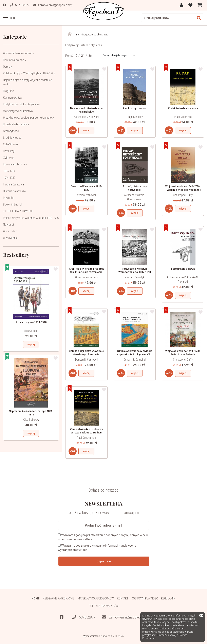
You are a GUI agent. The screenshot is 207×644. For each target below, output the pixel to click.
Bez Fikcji (9, 151)
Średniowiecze (12, 137)
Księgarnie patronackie (58, 598)
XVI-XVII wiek (11, 144)
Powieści (9, 198)
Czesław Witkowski (86, 195)
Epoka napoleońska (15, 164)
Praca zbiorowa (183, 117)
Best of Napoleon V (15, 60)
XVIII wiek (9, 158)
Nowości (8, 224)
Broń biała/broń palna (16, 124)
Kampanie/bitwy (13, 97)
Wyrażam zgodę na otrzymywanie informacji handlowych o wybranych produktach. (97, 548)
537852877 (84, 617)
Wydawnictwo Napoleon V (19, 53)
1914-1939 (9, 178)
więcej (31, 344)
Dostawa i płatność (145, 598)
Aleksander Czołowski (86, 117)
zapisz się (104, 561)
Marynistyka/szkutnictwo (18, 111)
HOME (35, 598)
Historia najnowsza (14, 191)
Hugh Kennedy (135, 117)
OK (201, 616)
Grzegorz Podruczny (86, 277)
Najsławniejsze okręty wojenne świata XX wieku (28, 82)
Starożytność (11, 131)
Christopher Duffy (183, 195)
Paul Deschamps (86, 437)
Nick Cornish (31, 331)
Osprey (7, 66)
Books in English (13, 204)
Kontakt (123, 598)
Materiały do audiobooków (96, 598)
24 (83, 55)
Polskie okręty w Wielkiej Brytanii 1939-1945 (29, 73)
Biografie (8, 91)
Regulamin (168, 598)
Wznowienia (10, 238)
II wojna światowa (13, 184)
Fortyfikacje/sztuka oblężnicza (21, 104)
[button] (119, 55)
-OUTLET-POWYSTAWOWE (18, 211)
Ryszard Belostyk (135, 277)
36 (90, 55)
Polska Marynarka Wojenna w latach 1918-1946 (31, 218)
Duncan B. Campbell (86, 359)
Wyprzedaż (10, 231)
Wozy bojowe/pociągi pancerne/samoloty (28, 117)
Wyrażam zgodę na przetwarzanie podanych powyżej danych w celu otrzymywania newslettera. (103, 537)
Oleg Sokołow (31, 419)
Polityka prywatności (104, 606)
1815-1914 (9, 171)
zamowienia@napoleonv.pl (125, 617)
